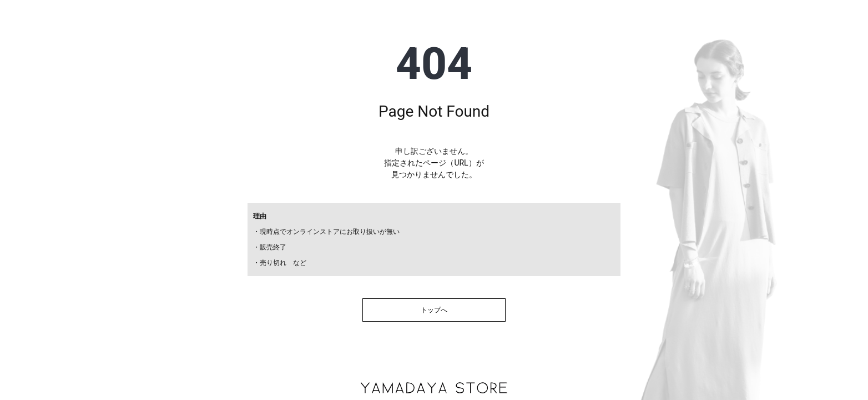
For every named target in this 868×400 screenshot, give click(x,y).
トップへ (434, 310)
